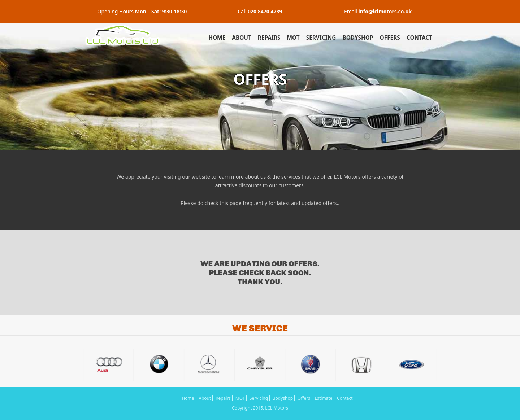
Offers (390, 38)
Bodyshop (358, 38)
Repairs (269, 38)
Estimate (324, 398)
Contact (419, 38)
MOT (293, 38)
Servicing (321, 38)
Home (217, 38)
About (242, 38)
